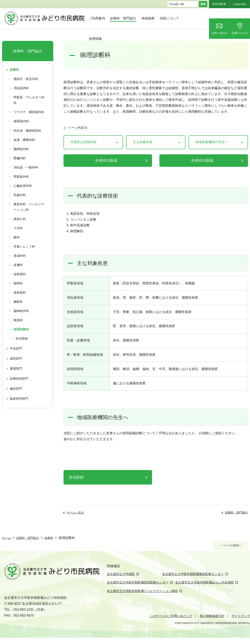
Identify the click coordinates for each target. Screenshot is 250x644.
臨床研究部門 (19, 399)
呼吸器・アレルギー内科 (29, 100)
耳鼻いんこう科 (24, 246)
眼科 (17, 237)
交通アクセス (240, 33)
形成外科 (20, 256)
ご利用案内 (97, 18)
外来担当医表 (106, 160)
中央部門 (16, 348)
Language (240, 4)
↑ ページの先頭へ (229, 546)
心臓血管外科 (23, 186)
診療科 (14, 70)
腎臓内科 (20, 158)
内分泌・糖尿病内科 (27, 131)
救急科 (18, 320)
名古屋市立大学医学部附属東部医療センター (178, 582)
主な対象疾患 (143, 142)
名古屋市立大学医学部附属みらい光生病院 (211, 590)
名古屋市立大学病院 (122, 574)
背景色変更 (219, 4)
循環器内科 (21, 121)
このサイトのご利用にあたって (167, 622)
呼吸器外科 (21, 177)
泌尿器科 (20, 274)
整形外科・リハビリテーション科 (29, 207)
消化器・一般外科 (26, 167)
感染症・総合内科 (26, 79)
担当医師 (76, 477)
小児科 (18, 228)
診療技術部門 (19, 379)
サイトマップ (240, 622)
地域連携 (148, 18)
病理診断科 (21, 329)
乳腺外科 (20, 195)
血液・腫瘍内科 (24, 140)
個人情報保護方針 (210, 622)
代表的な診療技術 (83, 142)
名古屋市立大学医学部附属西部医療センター (140, 590)
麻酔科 (18, 302)
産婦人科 (20, 219)
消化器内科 (21, 88)
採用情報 (95, 39)
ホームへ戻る (75, 513)
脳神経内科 (21, 149)
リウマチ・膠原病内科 (29, 112)
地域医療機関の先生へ (212, 142)
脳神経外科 (21, 311)
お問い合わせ (219, 33)
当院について (169, 18)
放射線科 (20, 292)
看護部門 (16, 369)
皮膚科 (18, 265)
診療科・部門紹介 (123, 18)
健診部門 (16, 389)
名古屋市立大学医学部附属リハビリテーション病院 (145, 598)
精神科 (18, 283)
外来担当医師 (202, 160)
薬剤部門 (16, 358)
